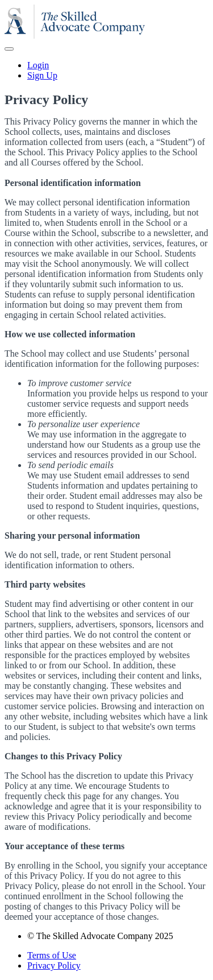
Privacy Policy (54, 965)
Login (38, 65)
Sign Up (42, 75)
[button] (9, 49)
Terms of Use (52, 955)
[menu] (106, 71)
